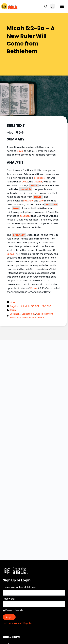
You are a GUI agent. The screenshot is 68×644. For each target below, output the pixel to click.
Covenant (15, 314)
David (20, 151)
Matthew (28, 201)
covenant (25, 216)
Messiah (38, 182)
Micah (13, 302)
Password (9, 599)
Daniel (34, 288)
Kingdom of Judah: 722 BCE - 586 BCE (30, 306)
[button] (62, 6)
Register (28, 623)
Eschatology (28, 314)
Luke (41, 201)
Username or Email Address (20, 587)
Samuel (11, 254)
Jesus (25, 182)
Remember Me (13, 610)
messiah (26, 189)
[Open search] (46, 6)
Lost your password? (13, 623)
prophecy (39, 178)
